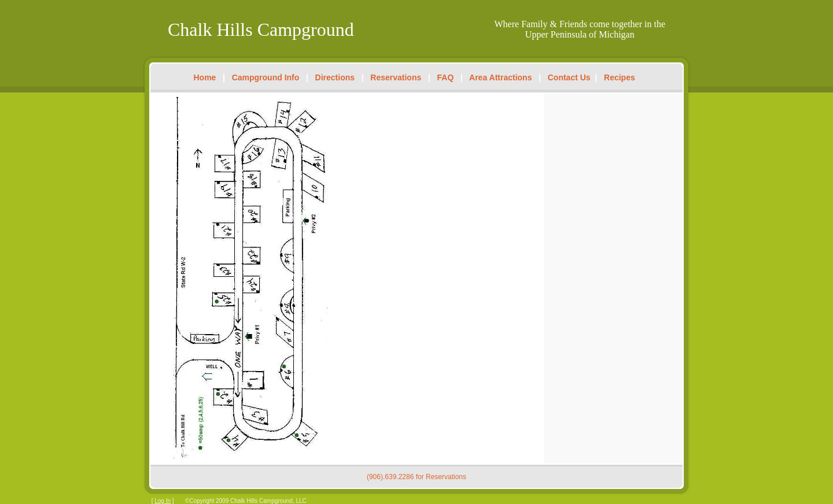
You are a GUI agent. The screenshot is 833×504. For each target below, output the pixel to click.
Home (205, 77)
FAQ (446, 77)
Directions (335, 77)
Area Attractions (500, 77)
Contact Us (569, 77)
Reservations (396, 77)
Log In (163, 501)
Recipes (620, 77)
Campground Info (266, 77)
